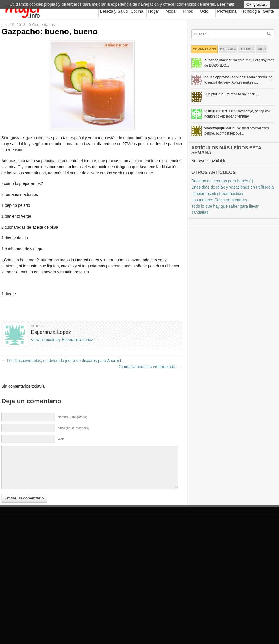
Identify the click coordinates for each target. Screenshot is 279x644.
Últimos (247, 49)
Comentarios (205, 49)
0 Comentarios (42, 25)
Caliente (228, 49)
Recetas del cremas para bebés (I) (222, 181)
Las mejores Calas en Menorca (219, 200)
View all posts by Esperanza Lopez (65, 340)
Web (61, 439)
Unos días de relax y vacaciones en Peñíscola (232, 187)
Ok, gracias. (257, 8)
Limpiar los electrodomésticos (218, 194)
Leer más (226, 7)
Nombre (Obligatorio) (72, 417)
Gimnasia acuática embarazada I (151, 367)
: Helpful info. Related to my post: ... (232, 94)
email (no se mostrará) (73, 428)
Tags (261, 49)
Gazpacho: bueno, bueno (49, 32)
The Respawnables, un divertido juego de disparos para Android (61, 361)
